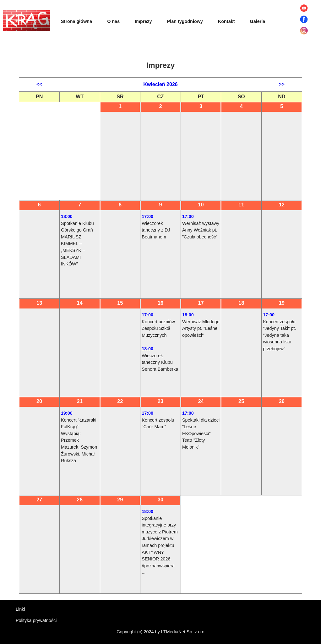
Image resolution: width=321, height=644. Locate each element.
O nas (113, 21)
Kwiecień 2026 (160, 84)
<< (39, 84)
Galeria (257, 21)
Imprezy (143, 21)
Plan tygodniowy (185, 21)
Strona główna (76, 21)
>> (282, 84)
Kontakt (226, 21)
